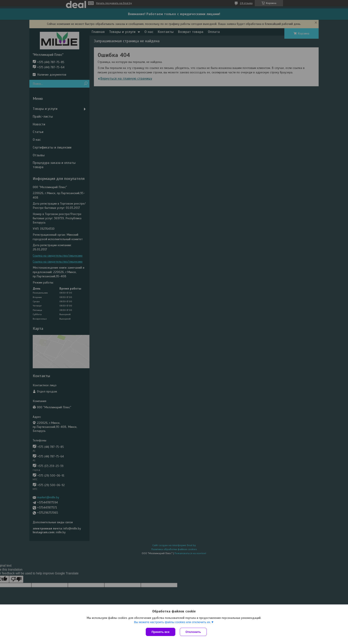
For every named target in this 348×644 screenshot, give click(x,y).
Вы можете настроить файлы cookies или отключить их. (172, 622)
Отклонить (193, 632)
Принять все (161, 632)
